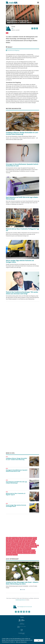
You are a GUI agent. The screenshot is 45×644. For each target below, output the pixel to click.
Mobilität (35, 538)
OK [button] (39, 640)
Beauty (29, 552)
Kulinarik (11, 541)
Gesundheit (22, 542)
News (10, 538)
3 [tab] (23, 590)
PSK (24, 539)
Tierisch (35, 539)
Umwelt (30, 541)
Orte (22, 547)
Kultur (21, 539)
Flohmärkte (20, 553)
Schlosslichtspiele (27, 550)
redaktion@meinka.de (21, 600)
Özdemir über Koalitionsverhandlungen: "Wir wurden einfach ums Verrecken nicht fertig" (22, 293)
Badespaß (8, 542)
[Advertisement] (23, 316)
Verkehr (8, 545)
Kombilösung (29, 539)
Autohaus (15, 555)
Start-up (33, 550)
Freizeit (30, 538)
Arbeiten (28, 544)
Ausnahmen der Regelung (13, 50)
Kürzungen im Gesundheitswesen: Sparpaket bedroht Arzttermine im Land (22, 165)
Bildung (21, 541)
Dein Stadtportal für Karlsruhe (23, 607)
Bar (15, 550)
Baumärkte (33, 553)
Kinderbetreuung (10, 550)
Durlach (14, 552)
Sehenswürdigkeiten (11, 547)
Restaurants (33, 544)
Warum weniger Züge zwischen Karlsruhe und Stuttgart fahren (20, 261)
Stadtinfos (8, 539)
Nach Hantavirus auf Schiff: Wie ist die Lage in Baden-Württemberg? (22, 198)
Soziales (19, 544)
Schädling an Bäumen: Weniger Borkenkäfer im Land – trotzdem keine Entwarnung (17, 459)
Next (37, 568)
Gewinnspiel (28, 542)
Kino (13, 542)
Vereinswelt (19, 552)
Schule (23, 544)
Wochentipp (14, 544)
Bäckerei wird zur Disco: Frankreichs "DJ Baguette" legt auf (22, 230)
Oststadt (25, 552)
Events (26, 538)
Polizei (13, 539)
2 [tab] (22, 590)
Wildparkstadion (16, 549)
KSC (23, 538)
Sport (20, 538)
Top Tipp (34, 552)
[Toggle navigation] (38, 3)
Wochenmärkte (26, 553)
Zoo (7, 541)
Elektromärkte (9, 555)
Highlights (22, 549)
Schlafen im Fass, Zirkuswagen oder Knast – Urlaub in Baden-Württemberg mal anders (22, 583)
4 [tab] (24, 590)
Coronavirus (15, 538)
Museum (16, 542)
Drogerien (14, 553)
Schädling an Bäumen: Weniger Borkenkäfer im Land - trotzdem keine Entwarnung (22, 133)
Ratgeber (27, 545)
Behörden (26, 547)
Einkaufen (16, 541)
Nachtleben (9, 549)
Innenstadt (18, 547)
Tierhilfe (25, 541)
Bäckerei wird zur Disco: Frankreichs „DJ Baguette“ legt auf (16, 494)
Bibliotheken (9, 552)
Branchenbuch (14, 545)
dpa (12, 28)
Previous (8, 568)
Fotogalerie (9, 553)
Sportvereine (28, 549)
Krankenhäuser (21, 545)
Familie (33, 542)
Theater (37, 545)
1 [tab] (21, 590)
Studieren (8, 544)
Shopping (32, 545)
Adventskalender (33, 547)
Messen (17, 539)
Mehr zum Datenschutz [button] (21, 642)
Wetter (34, 541)
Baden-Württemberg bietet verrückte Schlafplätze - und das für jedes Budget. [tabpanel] (23, 575)
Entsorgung (19, 550)
